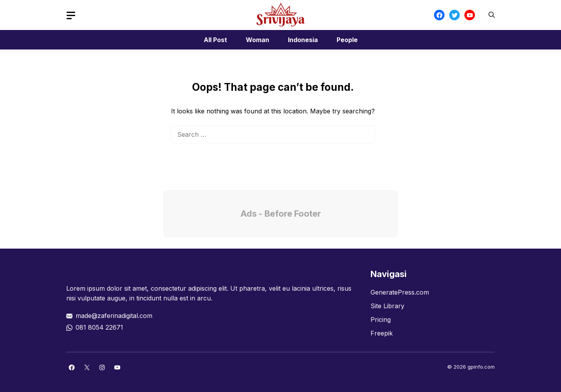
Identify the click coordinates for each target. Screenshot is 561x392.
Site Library (387, 306)
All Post (215, 40)
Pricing (381, 320)
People (347, 40)
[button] (492, 15)
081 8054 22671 (99, 327)
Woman (258, 40)
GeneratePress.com (400, 292)
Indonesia (303, 40)
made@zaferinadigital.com (114, 316)
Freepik (382, 333)
